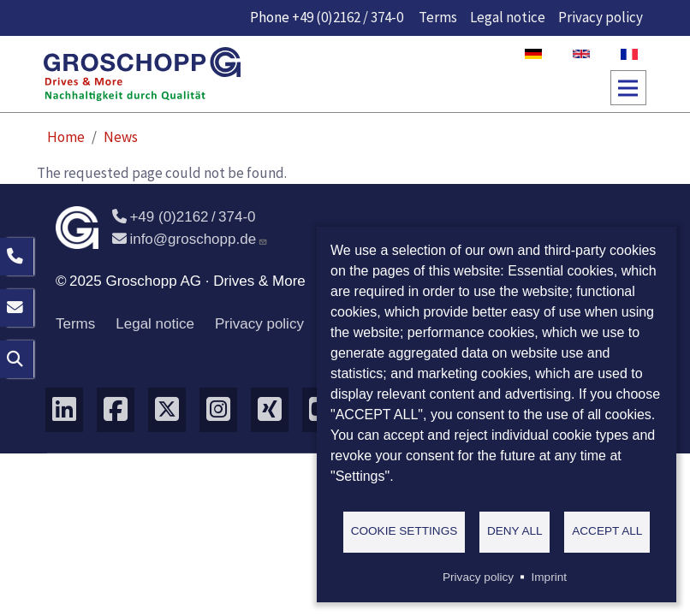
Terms (438, 17)
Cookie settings (404, 531)
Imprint (549, 577)
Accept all (607, 531)
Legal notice (508, 17)
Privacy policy (601, 17)
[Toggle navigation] (628, 88)
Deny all (515, 531)
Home (66, 137)
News (121, 137)
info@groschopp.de (190, 239)
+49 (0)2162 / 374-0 (348, 17)
